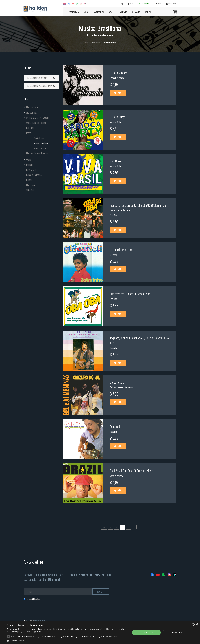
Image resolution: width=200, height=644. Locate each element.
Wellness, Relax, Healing (36, 123)
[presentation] (44, 611)
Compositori (99, 12)
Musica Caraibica (40, 148)
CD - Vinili (30, 190)
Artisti (86, 12)
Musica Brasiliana (41, 143)
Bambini (29, 165)
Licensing (124, 12)
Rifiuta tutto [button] (177, 632)
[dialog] (100, 632)
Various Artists (116, 122)
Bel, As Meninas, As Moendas (123, 387)
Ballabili (29, 180)
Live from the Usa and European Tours (130, 294)
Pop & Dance (39, 138)
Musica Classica (33, 107)
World (28, 159)
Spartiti (112, 12)
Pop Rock (30, 128)
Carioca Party (117, 117)
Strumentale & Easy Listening (38, 118)
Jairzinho (114, 255)
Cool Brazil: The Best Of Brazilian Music (132, 471)
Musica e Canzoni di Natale (37, 153)
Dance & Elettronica (34, 175)
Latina (29, 133)
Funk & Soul (31, 170)
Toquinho (114, 348)
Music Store (74, 12)
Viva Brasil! (116, 161)
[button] (67, 641)
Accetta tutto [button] (146, 632)
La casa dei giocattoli (121, 249)
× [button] (197, 624)
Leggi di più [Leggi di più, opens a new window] (37, 632)
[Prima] (104, 527)
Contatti (149, 12)
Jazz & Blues (31, 112)
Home (86, 42)
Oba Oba (113, 215)
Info (118, 92)
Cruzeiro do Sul (118, 382)
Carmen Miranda (118, 73)
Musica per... (31, 185)
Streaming (136, 12)
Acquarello (115, 426)
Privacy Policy (40, 621)
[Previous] (111, 527)
